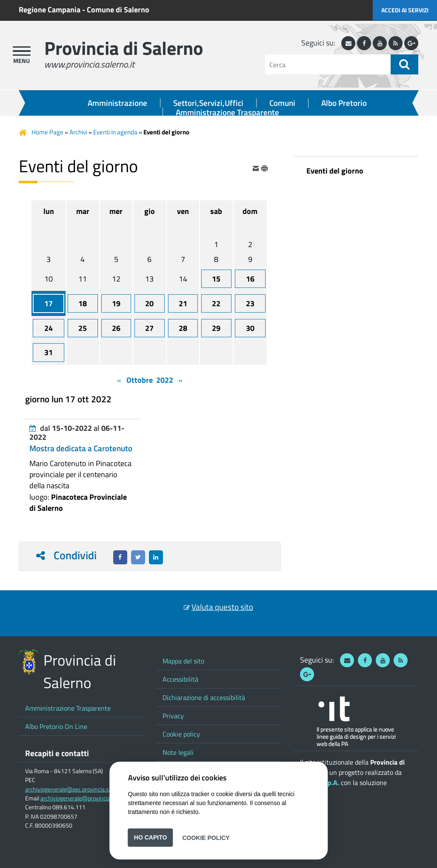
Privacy (173, 716)
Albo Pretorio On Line (56, 726)
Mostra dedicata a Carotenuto (81, 448)
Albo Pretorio (344, 103)
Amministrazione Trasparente (227, 112)
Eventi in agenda (115, 132)
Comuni (282, 103)
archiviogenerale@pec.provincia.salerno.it (77, 789)
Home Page (47, 132)
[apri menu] (22, 51)
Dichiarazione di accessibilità (204, 697)
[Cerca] (328, 64)
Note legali (178, 752)
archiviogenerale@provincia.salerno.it (88, 798)
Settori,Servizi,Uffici (208, 103)
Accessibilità (180, 679)
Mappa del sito (183, 661)
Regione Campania (50, 10)
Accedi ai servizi (405, 10)
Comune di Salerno (118, 10)
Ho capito (151, 837)
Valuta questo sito (222, 607)
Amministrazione (117, 103)
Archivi (78, 132)
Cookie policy (181, 734)
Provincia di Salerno (124, 48)
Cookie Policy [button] (206, 837)
